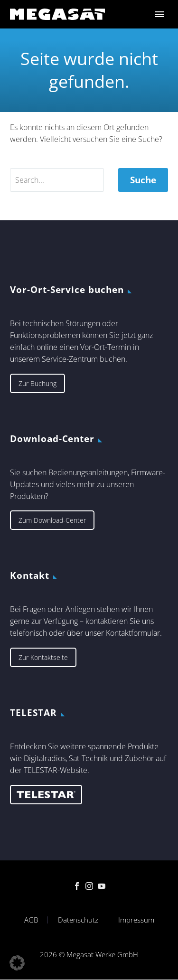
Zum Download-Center (52, 520)
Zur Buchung (37, 383)
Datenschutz (78, 920)
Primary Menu (159, 14)
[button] (17, 963)
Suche (143, 180)
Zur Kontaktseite (43, 657)
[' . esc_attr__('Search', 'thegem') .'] (57, 180)
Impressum (136, 920)
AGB (31, 920)
